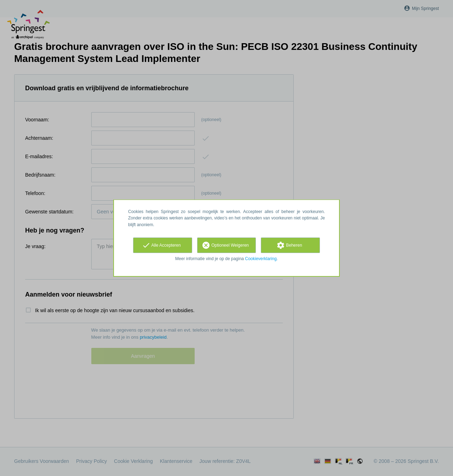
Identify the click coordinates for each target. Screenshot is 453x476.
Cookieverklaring (261, 259)
